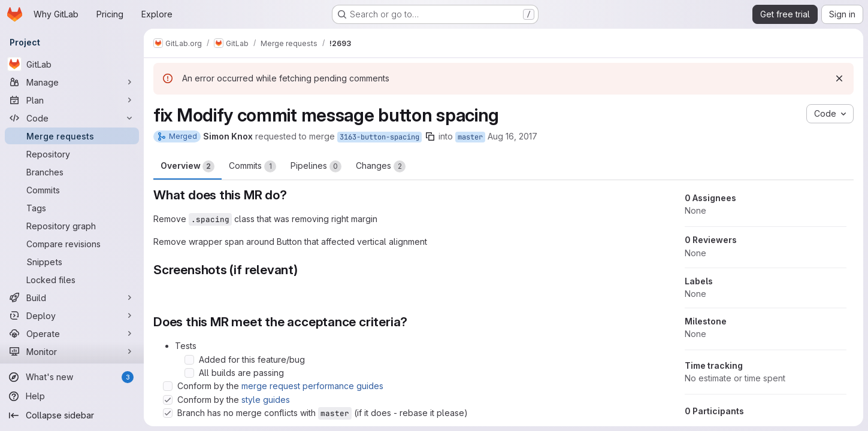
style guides (266, 400)
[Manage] (72, 82)
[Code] (72, 118)
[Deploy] (72, 315)
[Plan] (72, 100)
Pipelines (316, 166)
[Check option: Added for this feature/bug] (189, 360)
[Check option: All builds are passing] (189, 373)
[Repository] (72, 154)
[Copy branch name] (430, 136)
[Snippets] (72, 262)
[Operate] (72, 333)
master (470, 137)
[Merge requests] (72, 136)
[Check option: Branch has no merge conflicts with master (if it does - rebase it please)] (168, 413)
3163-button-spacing (379, 137)
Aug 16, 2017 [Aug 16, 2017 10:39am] (512, 136)
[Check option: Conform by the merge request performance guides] (168, 386)
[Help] (72, 396)
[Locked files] (72, 280)
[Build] (72, 298)
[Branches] (72, 172)
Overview (187, 166)
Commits (252, 166)
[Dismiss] (839, 78)
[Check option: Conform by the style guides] (168, 400)
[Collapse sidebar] (72, 415)
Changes (381, 166)
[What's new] (72, 377)
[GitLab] (72, 64)
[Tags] (72, 208)
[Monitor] (72, 351)
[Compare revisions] (72, 244)
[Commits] (72, 190)
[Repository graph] (72, 226)
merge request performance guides (312, 386)
